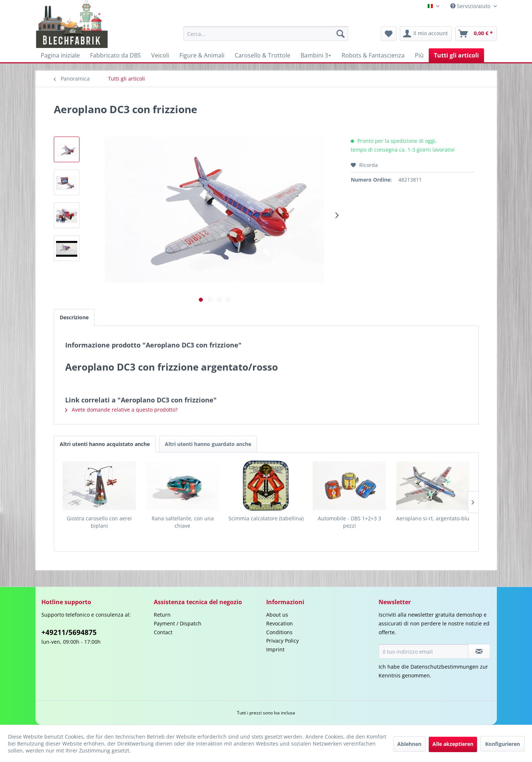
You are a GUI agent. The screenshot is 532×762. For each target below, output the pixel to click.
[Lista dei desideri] (389, 34)
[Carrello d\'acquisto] (476, 34)
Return (162, 615)
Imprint (275, 649)
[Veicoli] (160, 55)
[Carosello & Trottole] (263, 55)
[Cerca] (341, 34)
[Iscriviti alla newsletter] (479, 651)
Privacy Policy (282, 641)
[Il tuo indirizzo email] (424, 651)
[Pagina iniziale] (60, 55)
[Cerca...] (266, 34)
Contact (163, 632)
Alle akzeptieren (453, 744)
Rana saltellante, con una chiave (183, 522)
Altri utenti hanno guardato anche (208, 444)
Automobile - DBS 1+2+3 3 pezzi (349, 522)
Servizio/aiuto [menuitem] (471, 6)
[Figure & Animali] (202, 55)
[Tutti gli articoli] (456, 55)
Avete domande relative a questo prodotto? (121, 410)
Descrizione (74, 317)
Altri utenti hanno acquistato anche (105, 444)
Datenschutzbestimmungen (444, 667)
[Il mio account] (426, 34)
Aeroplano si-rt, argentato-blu (433, 518)
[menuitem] (266, 34)
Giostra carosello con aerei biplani (99, 522)
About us (277, 615)
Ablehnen (409, 744)
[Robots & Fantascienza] (373, 55)
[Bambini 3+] (316, 55)
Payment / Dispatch (178, 623)
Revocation (280, 623)
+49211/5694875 (69, 632)
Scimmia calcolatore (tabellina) (266, 518)
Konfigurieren (503, 744)
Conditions (279, 632)
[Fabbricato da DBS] (116, 55)
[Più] (419, 55)
